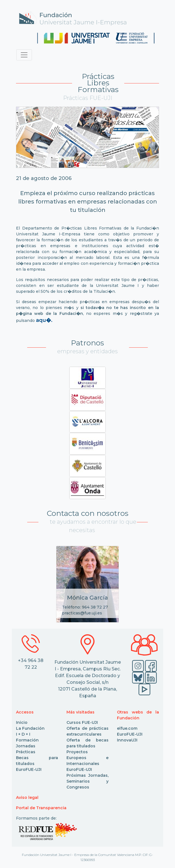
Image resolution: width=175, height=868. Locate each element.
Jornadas (26, 746)
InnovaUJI (127, 740)
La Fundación (30, 728)
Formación (27, 740)
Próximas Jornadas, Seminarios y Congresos (87, 781)
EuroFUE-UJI (29, 769)
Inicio (22, 722)
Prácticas (26, 752)
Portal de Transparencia (41, 808)
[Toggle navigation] (24, 55)
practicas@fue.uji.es (82, 613)
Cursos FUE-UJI (82, 722)
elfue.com (127, 728)
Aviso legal (27, 797)
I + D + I (23, 734)
